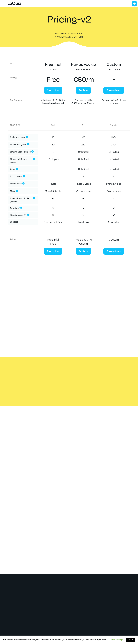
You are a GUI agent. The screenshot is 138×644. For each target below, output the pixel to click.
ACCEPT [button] (131, 640)
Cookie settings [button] (116, 640)
